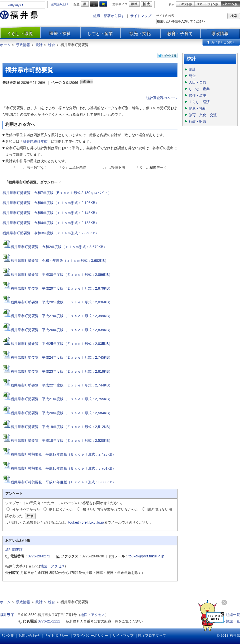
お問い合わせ (29, 635)
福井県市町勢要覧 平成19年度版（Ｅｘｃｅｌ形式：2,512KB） (57, 427)
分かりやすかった (26, 509)
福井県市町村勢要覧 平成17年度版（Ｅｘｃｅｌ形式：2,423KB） (59, 454)
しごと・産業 (100, 34)
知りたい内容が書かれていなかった (110, 509)
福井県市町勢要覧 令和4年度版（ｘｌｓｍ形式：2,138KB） (51, 223)
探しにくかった (61, 509)
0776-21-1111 (49, 621)
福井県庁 (7, 615)
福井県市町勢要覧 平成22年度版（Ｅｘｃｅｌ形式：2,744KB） (57, 385)
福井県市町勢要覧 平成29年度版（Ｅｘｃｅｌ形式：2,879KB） (57, 288)
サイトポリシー (56, 635)
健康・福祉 (197, 108)
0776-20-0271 (39, 556)
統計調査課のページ (162, 98)
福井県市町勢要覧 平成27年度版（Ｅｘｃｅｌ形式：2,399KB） (57, 316)
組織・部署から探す (109, 16)
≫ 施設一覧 (231, 621)
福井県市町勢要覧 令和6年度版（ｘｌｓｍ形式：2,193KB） (51, 203)
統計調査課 (14, 550)
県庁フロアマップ (152, 635)
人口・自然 (197, 82)
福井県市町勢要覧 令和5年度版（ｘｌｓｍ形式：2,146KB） (51, 213)
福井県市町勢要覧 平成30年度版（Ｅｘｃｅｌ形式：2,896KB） (57, 275)
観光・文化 (140, 34)
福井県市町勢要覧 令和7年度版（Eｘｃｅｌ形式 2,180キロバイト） (57, 193)
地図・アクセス (52, 566)
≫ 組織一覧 (231, 615)
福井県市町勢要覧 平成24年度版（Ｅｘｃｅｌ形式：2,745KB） (57, 357)
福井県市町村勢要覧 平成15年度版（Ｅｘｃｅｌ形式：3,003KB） (59, 482)
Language (16, 5)
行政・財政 (197, 121)
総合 (51, 45)
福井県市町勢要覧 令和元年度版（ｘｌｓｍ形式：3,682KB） (59, 261)
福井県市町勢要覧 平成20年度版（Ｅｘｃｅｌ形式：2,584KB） (57, 413)
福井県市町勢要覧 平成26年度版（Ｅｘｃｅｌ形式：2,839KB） (57, 330)
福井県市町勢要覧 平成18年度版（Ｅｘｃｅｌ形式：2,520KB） (57, 441)
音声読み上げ (59, 4)
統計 (39, 45)
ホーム (5, 45)
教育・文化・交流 (203, 115)
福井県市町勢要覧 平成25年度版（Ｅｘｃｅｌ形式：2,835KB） (61, 344)
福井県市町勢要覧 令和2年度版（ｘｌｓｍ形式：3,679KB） (59, 247)
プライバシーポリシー (90, 635)
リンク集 (7, 635)
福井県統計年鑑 (35, 141)
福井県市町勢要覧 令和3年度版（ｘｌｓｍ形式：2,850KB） (51, 233)
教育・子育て (180, 34)
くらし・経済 (199, 102)
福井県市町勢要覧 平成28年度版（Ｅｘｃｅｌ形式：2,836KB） (57, 302)
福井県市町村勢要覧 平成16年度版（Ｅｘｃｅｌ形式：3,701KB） (59, 468)
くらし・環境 (20, 34)
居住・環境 (197, 95)
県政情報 (220, 34)
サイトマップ (141, 16)
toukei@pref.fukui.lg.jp (86, 522)
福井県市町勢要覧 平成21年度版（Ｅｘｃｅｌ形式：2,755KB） (57, 399)
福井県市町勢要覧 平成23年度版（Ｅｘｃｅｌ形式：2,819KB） (61, 371)
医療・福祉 (60, 34)
